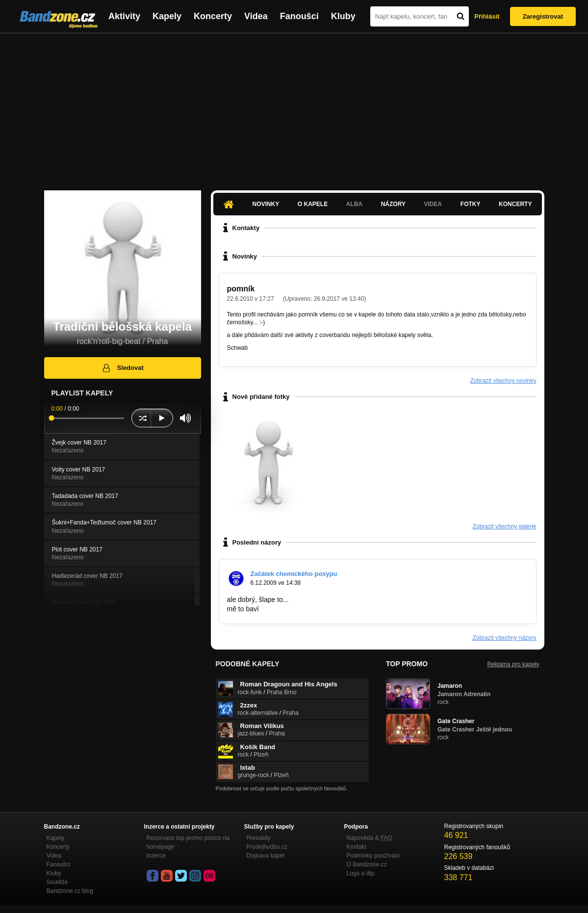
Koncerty (213, 16)
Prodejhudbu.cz (267, 847)
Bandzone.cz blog (70, 891)
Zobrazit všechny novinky (503, 381)
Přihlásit (487, 16)
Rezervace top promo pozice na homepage (188, 842)
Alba (354, 204)
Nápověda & (370, 838)
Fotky (471, 204)
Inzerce (156, 856)
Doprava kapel (266, 856)
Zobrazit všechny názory (504, 638)
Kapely (167, 16)
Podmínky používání (373, 856)
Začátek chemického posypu (294, 574)
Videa (256, 16)
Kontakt (357, 847)
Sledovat (122, 368)
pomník (241, 289)
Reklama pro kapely (513, 664)
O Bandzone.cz (367, 864)
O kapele (313, 204)
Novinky (266, 204)
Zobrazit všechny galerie (504, 526)
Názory (393, 204)
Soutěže (57, 882)
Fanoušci (299, 16)
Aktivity (124, 16)
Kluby (343, 16)
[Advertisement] (294, 107)
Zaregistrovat (543, 16)
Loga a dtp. (361, 873)
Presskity (259, 838)
